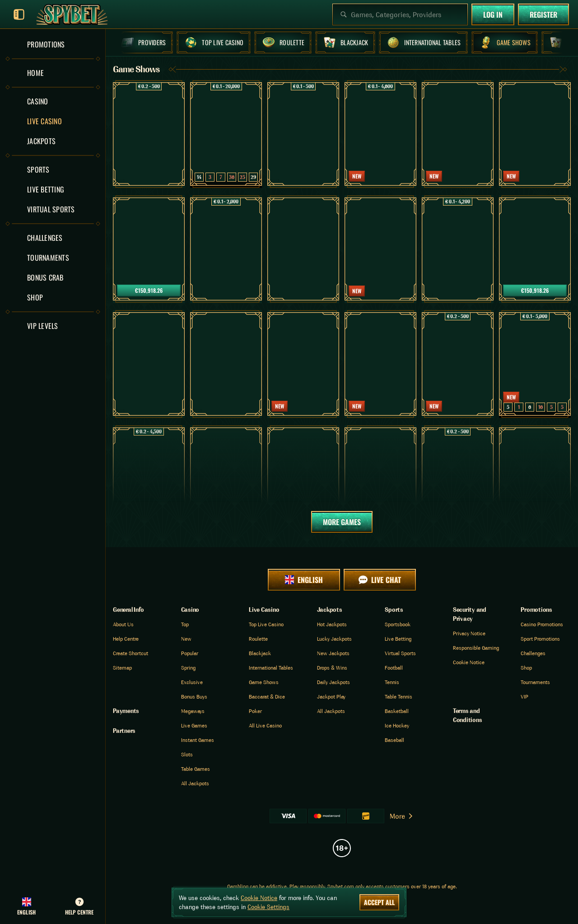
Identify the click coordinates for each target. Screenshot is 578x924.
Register (543, 14)
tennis (392, 682)
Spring (188, 668)
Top (185, 624)
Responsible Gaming (476, 648)
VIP (524, 697)
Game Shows (264, 682)
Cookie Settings (268, 907)
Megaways (193, 711)
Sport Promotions (540, 639)
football (394, 668)
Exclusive (192, 682)
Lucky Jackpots (334, 639)
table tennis (399, 697)
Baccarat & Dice (267, 697)
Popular (190, 653)
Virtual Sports (400, 653)
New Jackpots (333, 653)
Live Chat (380, 580)
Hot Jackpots (332, 624)
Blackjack (260, 653)
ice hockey (397, 725)
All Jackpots (195, 783)
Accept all (379, 902)
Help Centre (126, 639)
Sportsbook (398, 624)
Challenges (533, 653)
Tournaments (535, 682)
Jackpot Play (331, 697)
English (304, 580)
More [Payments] (402, 816)
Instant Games (198, 740)
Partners (124, 731)
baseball (394, 740)
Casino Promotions (542, 624)
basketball (397, 711)
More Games (342, 522)
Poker (255, 711)
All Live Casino (265, 725)
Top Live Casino (266, 624)
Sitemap (122, 668)
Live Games (194, 725)
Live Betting (398, 639)
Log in (493, 14)
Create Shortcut (131, 653)
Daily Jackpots (333, 682)
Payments (126, 711)
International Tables (271, 668)
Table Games (196, 769)
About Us (123, 624)
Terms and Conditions (468, 715)
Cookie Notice (469, 662)
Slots (187, 754)
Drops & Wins (332, 668)
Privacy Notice (469, 633)
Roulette (258, 639)
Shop (526, 668)
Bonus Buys (194, 697)
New (186, 639)
